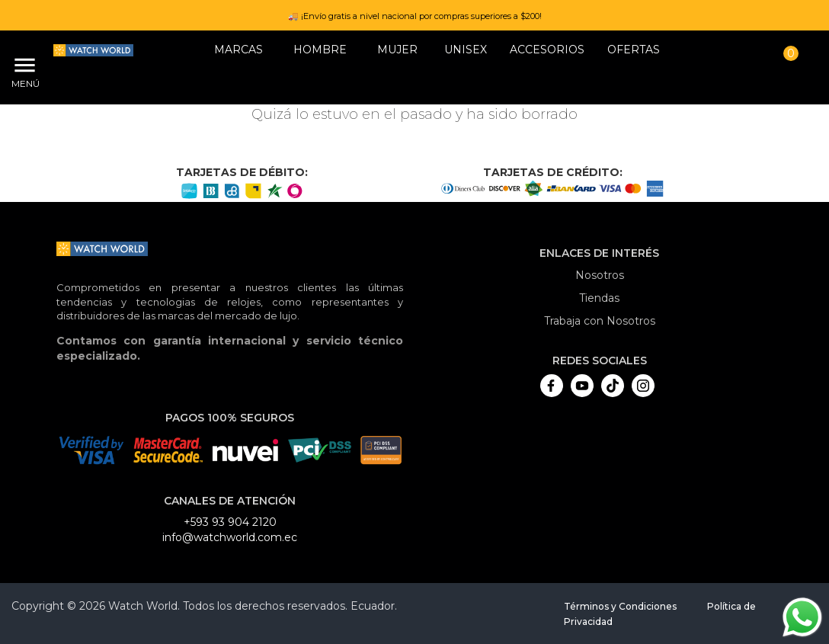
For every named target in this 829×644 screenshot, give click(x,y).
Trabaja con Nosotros (600, 321)
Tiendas (599, 298)
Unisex (466, 50)
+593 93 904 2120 (230, 522)
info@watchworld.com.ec (230, 537)
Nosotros (600, 275)
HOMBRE (320, 50)
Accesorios (547, 50)
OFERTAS (634, 50)
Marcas (238, 50)
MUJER (397, 50)
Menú (23, 83)
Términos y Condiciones (620, 606)
